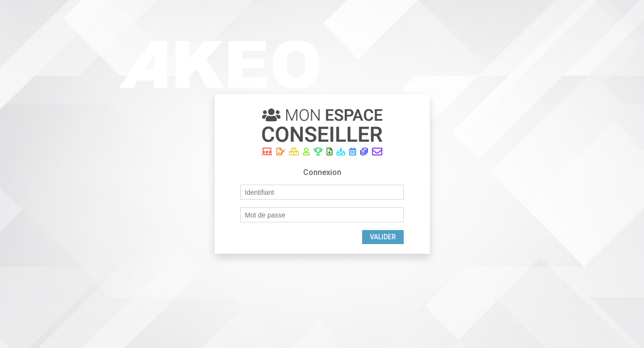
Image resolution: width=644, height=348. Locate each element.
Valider (383, 237)
